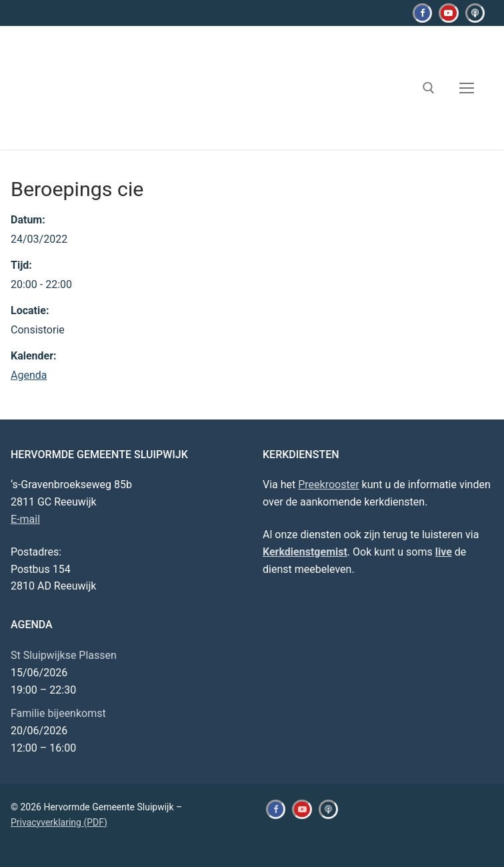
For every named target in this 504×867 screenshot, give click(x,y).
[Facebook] (422, 13)
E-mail (25, 519)
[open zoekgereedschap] (429, 88)
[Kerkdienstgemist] (475, 13)
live (444, 552)
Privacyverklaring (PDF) (59, 822)
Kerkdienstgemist (305, 552)
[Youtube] (448, 13)
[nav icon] (467, 88)
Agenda (29, 375)
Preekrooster (328, 485)
